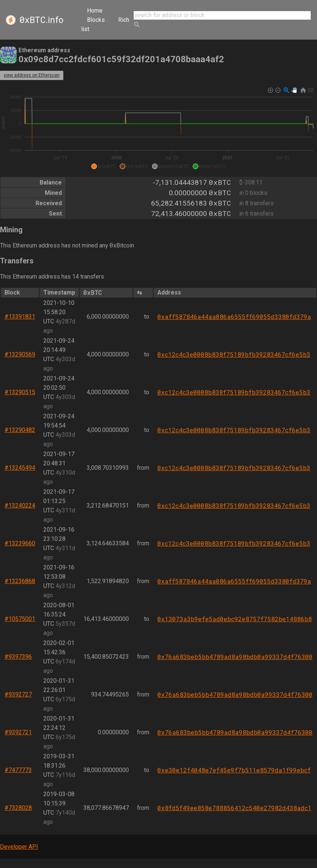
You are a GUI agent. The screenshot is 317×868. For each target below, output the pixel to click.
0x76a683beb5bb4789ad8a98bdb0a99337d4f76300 (235, 657)
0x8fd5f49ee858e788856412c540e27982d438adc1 (234, 808)
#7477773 (18, 770)
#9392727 (18, 694)
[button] (104, 166)
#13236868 (20, 581)
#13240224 (20, 505)
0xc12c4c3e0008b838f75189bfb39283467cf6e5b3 (234, 354)
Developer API (19, 847)
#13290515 (20, 392)
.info (41, 20)
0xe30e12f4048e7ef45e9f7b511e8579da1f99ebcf (234, 770)
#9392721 (18, 732)
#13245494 (20, 468)
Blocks (96, 20)
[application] (158, 129)
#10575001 (20, 619)
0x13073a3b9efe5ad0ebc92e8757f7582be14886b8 (235, 619)
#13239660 (20, 543)
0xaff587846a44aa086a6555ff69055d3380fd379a (234, 317)
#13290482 (20, 430)
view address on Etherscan (32, 75)
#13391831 (20, 317)
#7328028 (18, 808)
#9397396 (18, 657)
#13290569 (20, 354)
